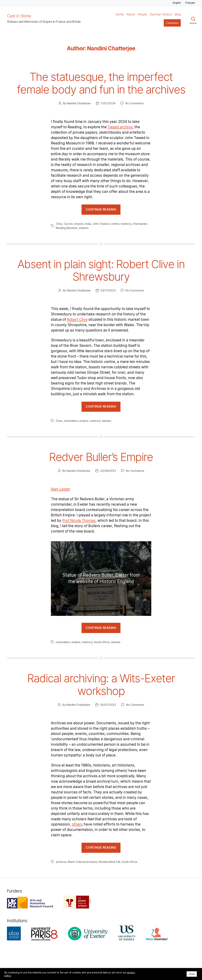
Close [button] (192, 974)
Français (190, 3)
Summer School (161, 14)
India (88, 224)
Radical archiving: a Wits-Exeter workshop (101, 685)
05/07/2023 (108, 705)
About (131, 14)
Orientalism (140, 224)
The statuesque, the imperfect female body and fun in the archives (101, 83)
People (142, 14)
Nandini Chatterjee (79, 103)
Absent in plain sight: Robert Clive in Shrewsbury (101, 270)
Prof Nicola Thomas (79, 521)
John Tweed (100, 224)
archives (61, 862)
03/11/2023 (108, 290)
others (77, 824)
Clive (59, 224)
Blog (178, 14)
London (114, 224)
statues (84, 228)
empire (79, 224)
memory (126, 224)
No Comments (134, 103)
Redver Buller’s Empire (101, 457)
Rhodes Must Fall (109, 862)
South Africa (102, 642)
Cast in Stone (19, 16)
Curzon (68, 224)
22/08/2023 (108, 471)
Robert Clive (77, 320)
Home (120, 14)
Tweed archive (120, 127)
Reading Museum (67, 228)
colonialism (71, 421)
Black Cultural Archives (83, 862)
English (177, 3)
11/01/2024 (108, 103)
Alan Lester (60, 489)
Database (172, 23)
